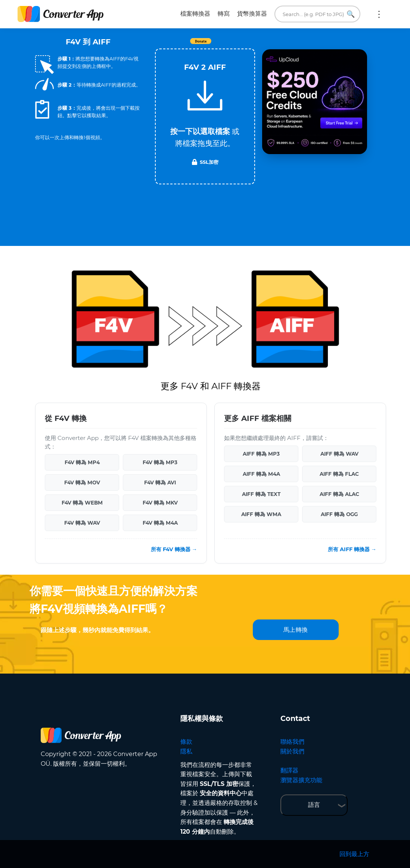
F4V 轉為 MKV (160, 503)
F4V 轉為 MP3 (160, 462)
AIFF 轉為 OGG (339, 514)
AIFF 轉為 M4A (261, 474)
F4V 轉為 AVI (160, 483)
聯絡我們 (292, 742)
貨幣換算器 (252, 14)
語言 (314, 805)
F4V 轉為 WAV (82, 523)
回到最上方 (354, 854)
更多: (379, 14)
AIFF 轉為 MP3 (261, 454)
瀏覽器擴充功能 (301, 780)
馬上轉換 (296, 630)
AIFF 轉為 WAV (339, 454)
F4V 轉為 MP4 (82, 462)
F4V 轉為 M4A (160, 523)
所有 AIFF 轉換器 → (352, 549)
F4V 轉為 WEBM (82, 503)
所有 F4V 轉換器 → (174, 549)
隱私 (186, 751)
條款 (186, 742)
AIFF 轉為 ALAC (339, 494)
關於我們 (292, 751)
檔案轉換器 (195, 14)
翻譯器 (289, 770)
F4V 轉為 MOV (82, 483)
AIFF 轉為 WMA (261, 514)
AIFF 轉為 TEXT (261, 494)
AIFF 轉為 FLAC (339, 474)
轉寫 (224, 14)
